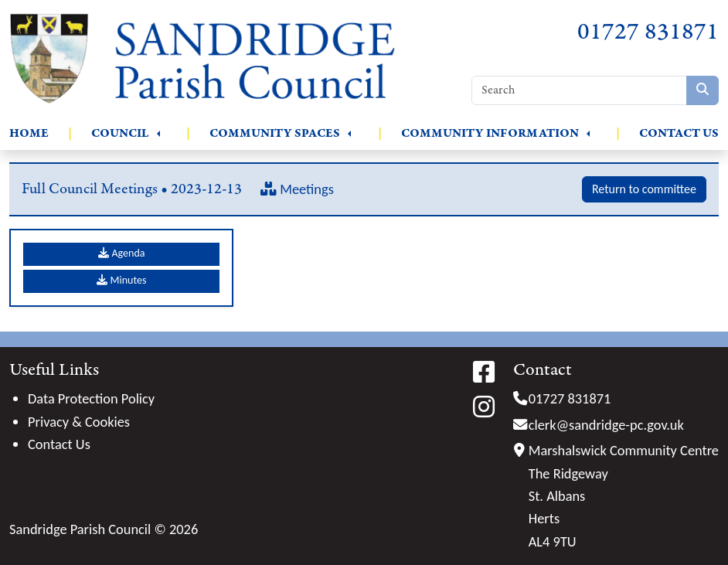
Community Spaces (275, 133)
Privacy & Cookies (79, 422)
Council (120, 133)
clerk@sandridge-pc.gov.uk (606, 425)
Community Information (490, 133)
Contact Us (679, 133)
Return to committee (644, 189)
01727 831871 (648, 32)
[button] (158, 134)
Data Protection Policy (91, 398)
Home (29, 133)
